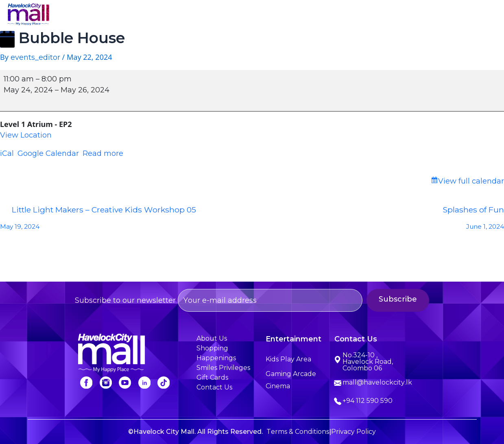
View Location (26, 135)
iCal (7, 153)
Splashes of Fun (378, 220)
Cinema (278, 386)
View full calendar (471, 181)
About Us (167, 15)
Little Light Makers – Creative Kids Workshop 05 (126, 220)
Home (123, 15)
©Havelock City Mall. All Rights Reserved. (195, 432)
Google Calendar (48, 153)
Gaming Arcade (291, 374)
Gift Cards (212, 377)
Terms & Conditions (298, 432)
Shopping (217, 15)
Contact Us (469, 15)
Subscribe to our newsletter (219, 300)
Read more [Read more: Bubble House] (103, 153)
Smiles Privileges (404, 15)
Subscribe (406, 299)
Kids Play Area (288, 359)
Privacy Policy (353, 432)
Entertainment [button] (275, 15)
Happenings (338, 15)
